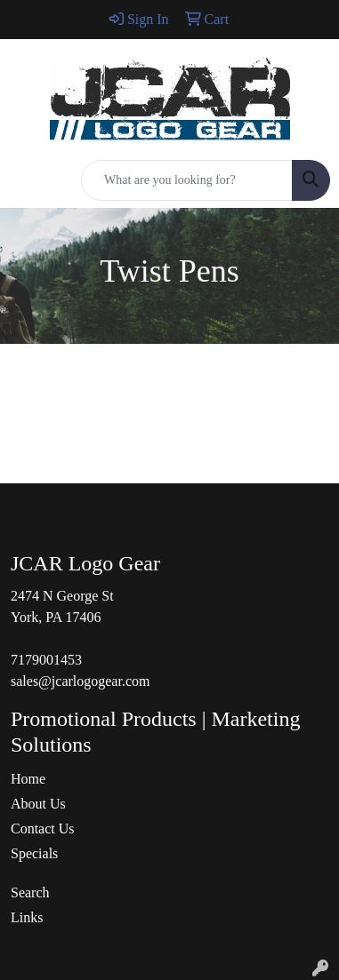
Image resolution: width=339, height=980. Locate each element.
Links (27, 917)
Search (30, 892)
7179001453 (46, 660)
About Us (38, 804)
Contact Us (43, 829)
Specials (34, 853)
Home (28, 779)
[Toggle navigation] (28, 180)
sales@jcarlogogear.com (80, 681)
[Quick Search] (187, 180)
